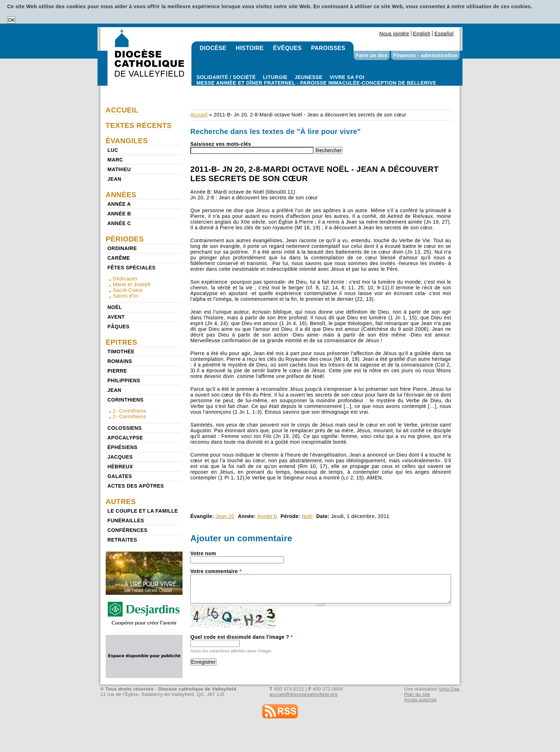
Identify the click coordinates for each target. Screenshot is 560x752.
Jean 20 (225, 516)
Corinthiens (126, 400)
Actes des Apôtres (136, 486)
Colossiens (125, 428)
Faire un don (372, 55)
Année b (267, 516)
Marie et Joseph (132, 284)
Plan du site (417, 694)
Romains (120, 361)
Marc (115, 160)
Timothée (121, 352)
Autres (121, 502)
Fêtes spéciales (132, 268)
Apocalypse (125, 438)
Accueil (199, 115)
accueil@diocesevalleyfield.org (304, 694)
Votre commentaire (216, 571)
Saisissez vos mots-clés (221, 144)
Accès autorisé (420, 700)
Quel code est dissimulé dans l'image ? (242, 637)
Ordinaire (122, 248)
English (422, 34)
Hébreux (120, 467)
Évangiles (127, 141)
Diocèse (213, 48)
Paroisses (328, 48)
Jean (114, 179)
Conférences (127, 530)
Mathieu (119, 169)
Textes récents (139, 125)
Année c (119, 223)
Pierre (117, 371)
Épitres (122, 342)
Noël (307, 516)
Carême (119, 258)
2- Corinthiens (129, 417)
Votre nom (203, 553)
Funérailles (126, 521)
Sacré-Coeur (128, 290)
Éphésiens (122, 447)
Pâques (119, 327)
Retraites (122, 540)
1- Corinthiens (129, 411)
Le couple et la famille (143, 511)
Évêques (287, 48)
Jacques (120, 457)
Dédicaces (125, 279)
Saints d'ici (126, 296)
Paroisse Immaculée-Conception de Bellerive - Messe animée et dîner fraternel (316, 89)
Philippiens (124, 380)
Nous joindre (394, 34)
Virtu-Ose (449, 689)
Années (121, 195)
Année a (119, 204)
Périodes (125, 239)
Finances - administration (425, 55)
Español (444, 34)
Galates (120, 476)
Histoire (250, 48)
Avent (116, 317)
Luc (113, 150)
